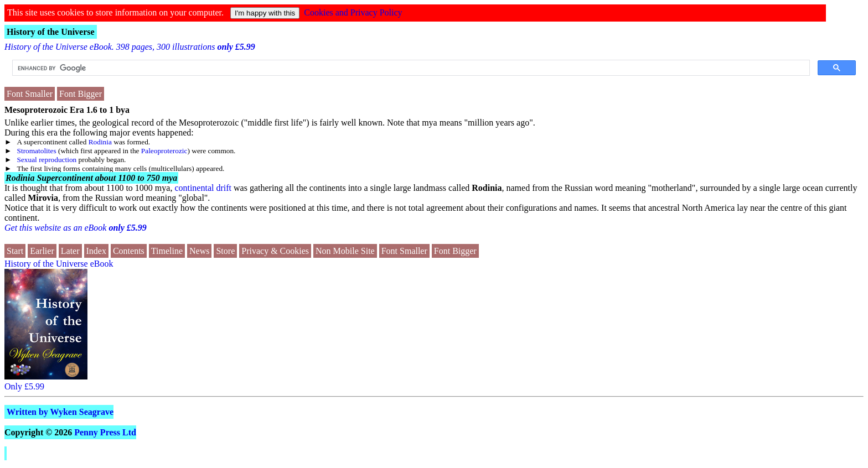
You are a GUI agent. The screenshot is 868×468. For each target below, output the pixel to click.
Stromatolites (37, 151)
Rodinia (100, 142)
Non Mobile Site (345, 251)
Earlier (42, 251)
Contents (129, 251)
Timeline (167, 251)
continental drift (203, 188)
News (199, 251)
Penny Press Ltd (105, 432)
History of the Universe (51, 32)
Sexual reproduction (47, 160)
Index (96, 251)
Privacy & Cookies (275, 251)
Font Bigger (81, 94)
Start (15, 251)
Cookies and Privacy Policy (353, 12)
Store (225, 251)
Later (70, 251)
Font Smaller (30, 94)
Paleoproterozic (164, 151)
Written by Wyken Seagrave (60, 412)
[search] (410, 68)
